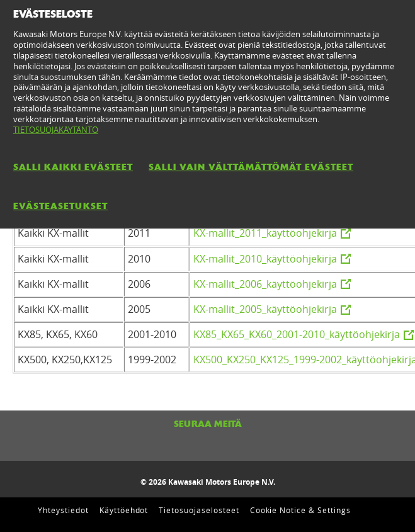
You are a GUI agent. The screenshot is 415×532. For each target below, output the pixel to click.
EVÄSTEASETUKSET (60, 206)
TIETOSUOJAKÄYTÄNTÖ (56, 130)
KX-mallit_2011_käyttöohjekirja (265, 233)
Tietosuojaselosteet (199, 510)
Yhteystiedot (63, 510)
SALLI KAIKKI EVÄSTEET (73, 167)
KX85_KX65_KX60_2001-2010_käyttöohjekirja (297, 334)
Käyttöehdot (124, 510)
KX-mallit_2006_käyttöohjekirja (265, 284)
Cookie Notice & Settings (300, 510)
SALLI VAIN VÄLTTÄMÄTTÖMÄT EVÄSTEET (251, 167)
